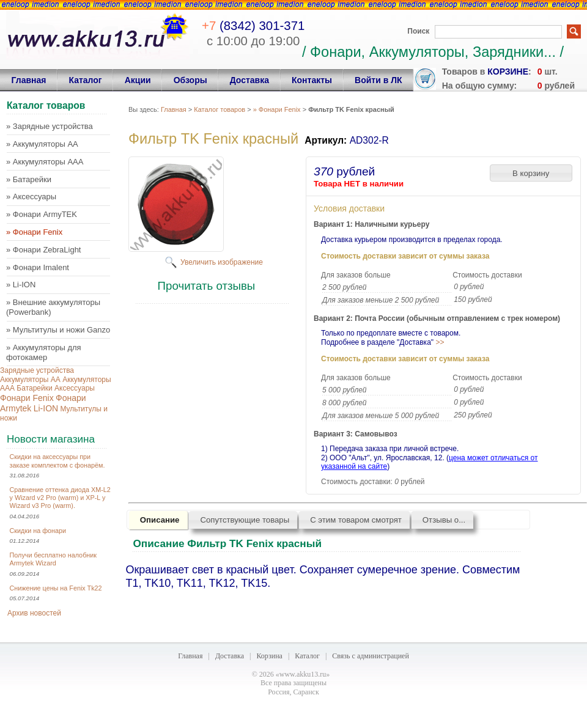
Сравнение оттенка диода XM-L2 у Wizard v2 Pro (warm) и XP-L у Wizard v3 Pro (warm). (60, 498)
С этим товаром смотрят (356, 520)
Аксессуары (75, 388)
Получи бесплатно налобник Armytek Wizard (53, 559)
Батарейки (34, 388)
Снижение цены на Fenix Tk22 (56, 588)
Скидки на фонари (38, 531)
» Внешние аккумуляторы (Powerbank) (53, 307)
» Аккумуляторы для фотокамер (44, 352)
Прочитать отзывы (207, 286)
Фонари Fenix (27, 398)
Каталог (307, 656)
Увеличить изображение (222, 262)
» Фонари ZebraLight (43, 250)
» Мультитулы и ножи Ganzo (58, 330)
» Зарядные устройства (50, 126)
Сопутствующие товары (245, 520)
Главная (174, 109)
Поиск (418, 31)
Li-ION (46, 408)
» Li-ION (21, 285)
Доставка (230, 656)
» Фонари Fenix (34, 232)
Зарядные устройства (37, 370)
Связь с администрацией (371, 656)
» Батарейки (29, 179)
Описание (160, 520)
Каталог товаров (220, 109)
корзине (508, 72)
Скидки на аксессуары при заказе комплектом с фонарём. (57, 461)
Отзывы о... (444, 520)
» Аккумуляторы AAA (45, 162)
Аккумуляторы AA (30, 380)
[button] (531, 173)
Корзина (269, 656)
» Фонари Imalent (38, 267)
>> (440, 342)
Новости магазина (51, 439)
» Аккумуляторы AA (42, 144)
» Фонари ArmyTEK (42, 214)
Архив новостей (34, 613)
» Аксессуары (31, 197)
